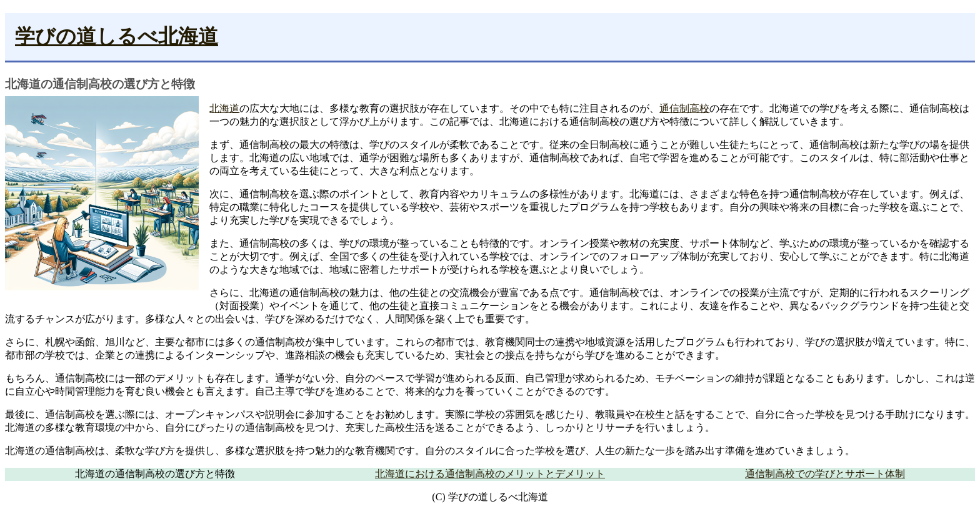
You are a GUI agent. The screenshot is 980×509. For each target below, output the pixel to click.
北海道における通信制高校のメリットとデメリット (490, 474)
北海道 (224, 108)
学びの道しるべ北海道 (117, 36)
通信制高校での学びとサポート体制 (825, 474)
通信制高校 (684, 108)
